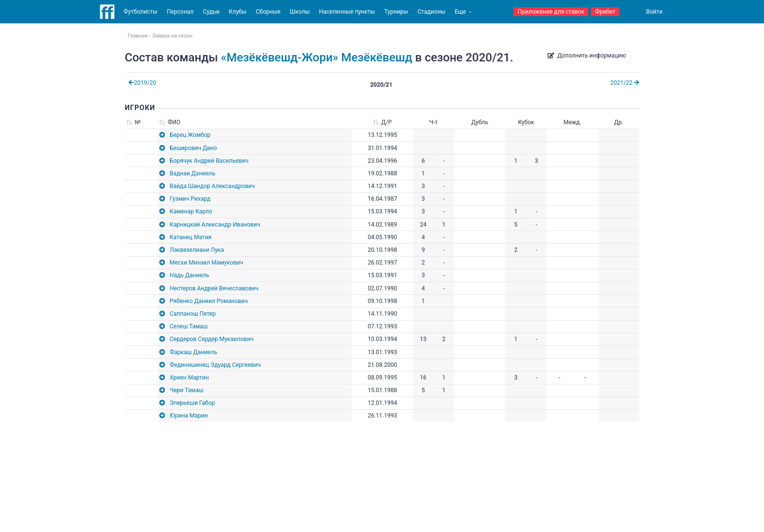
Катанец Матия (191, 237)
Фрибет (605, 12)
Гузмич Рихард (190, 199)
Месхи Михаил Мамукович (206, 263)
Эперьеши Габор (192, 403)
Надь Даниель (189, 275)
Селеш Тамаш (189, 326)
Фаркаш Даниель (193, 352)
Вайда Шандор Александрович (212, 186)
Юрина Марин (189, 416)
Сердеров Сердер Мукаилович (211, 339)
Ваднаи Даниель (192, 173)
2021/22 (625, 83)
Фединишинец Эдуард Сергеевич (215, 365)
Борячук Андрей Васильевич (209, 161)
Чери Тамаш (186, 390)
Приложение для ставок (551, 12)
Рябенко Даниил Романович (209, 301)
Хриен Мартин (189, 378)
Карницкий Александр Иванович (215, 225)
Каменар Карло (191, 211)
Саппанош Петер (192, 314)
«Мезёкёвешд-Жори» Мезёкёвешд (316, 57)
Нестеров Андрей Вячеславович (214, 288)
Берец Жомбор (190, 135)
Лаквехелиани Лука (197, 250)
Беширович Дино (193, 148)
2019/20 (142, 83)
